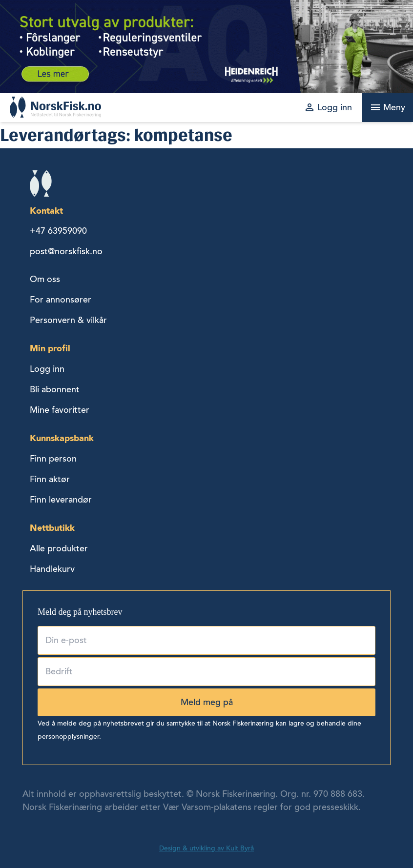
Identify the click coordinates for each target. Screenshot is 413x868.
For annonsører (61, 300)
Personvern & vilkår (68, 320)
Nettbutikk (52, 528)
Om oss (45, 279)
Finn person (53, 459)
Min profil (50, 348)
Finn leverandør (61, 500)
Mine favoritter (60, 410)
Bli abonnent (55, 389)
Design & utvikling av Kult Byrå (206, 848)
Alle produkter (59, 548)
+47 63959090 (58, 231)
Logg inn (47, 369)
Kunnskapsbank (62, 438)
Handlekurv (52, 569)
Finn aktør (50, 479)
